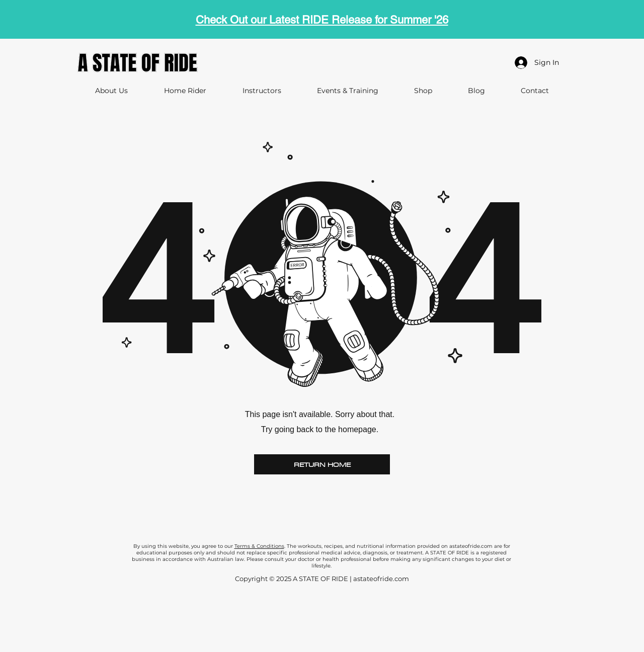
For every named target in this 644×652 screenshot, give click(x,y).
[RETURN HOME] (322, 464)
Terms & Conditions (259, 546)
